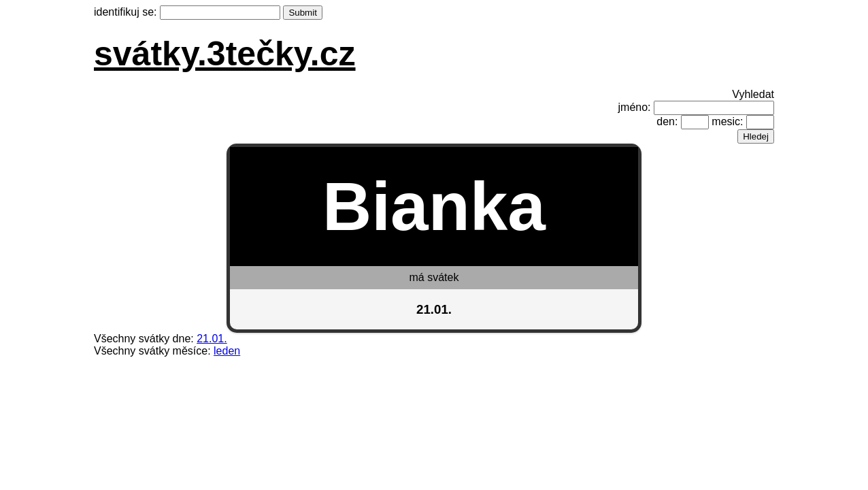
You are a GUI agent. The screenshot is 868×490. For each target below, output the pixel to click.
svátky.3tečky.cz (225, 54)
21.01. (212, 339)
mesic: (727, 121)
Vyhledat (753, 94)
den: (667, 121)
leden (227, 351)
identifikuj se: (126, 12)
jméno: (635, 107)
